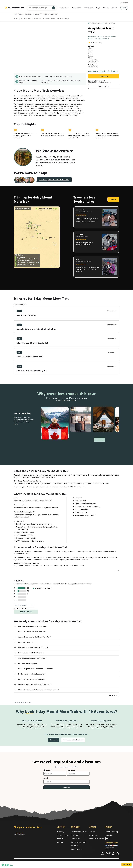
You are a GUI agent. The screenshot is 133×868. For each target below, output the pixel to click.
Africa (21, 14)
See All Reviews (26, 612)
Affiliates (92, 832)
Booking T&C (76, 835)
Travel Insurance (77, 849)
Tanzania (28, 14)
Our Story (61, 832)
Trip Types (75, 846)
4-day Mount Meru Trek (50, 14)
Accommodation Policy (79, 832)
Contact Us (109, 835)
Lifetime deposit (25, 76)
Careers (60, 842)
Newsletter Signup (112, 832)
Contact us (124, 3)
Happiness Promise (109, 23)
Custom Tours (89, 8)
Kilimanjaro (37, 14)
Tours (16, 14)
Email (46, 778)
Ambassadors (93, 835)
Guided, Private (93, 59)
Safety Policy (75, 839)
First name (48, 770)
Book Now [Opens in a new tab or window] (126, 864)
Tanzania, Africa (95, 23)
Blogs (98, 8)
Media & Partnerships (96, 839)
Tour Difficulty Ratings (79, 842)
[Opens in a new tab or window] (19, 834)
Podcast (60, 839)
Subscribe (66, 787)
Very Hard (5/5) (93, 67)
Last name (71, 770)
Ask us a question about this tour (54, 180)
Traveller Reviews (63, 835)
